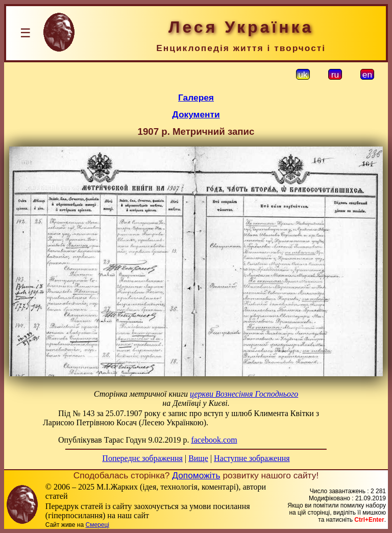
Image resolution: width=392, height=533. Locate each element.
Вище (198, 458)
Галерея (196, 98)
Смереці (97, 525)
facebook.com (214, 440)
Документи (196, 114)
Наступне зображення (252, 458)
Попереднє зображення (142, 458)
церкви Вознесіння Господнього (244, 394)
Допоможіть (196, 475)
